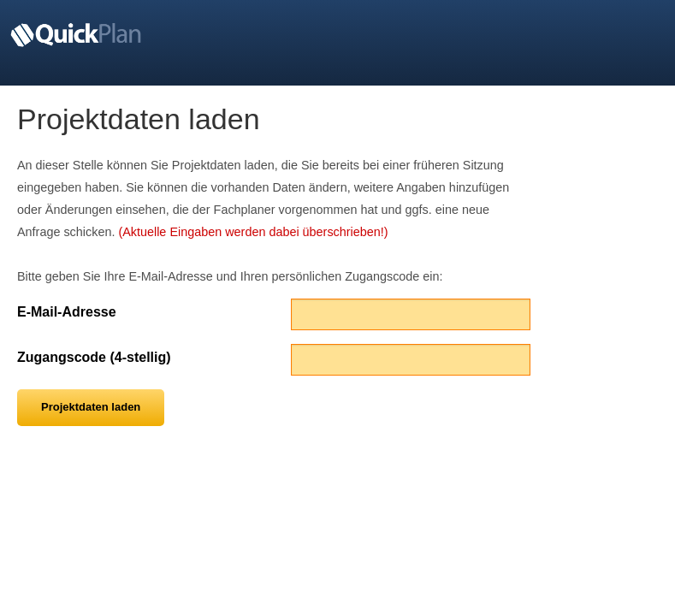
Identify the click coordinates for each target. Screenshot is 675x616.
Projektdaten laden (91, 407)
